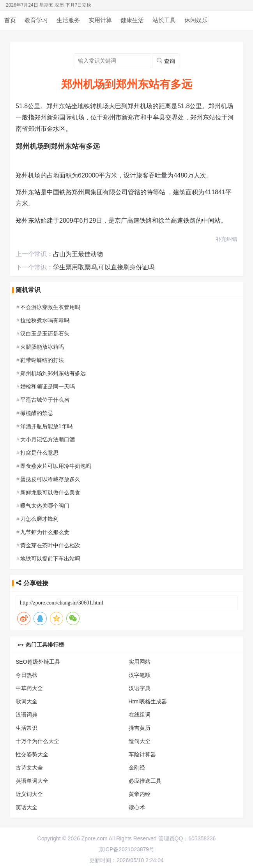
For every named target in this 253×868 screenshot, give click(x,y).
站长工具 (164, 20)
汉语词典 (27, 715)
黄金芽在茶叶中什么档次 (50, 545)
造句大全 (140, 741)
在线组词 (140, 715)
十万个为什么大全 (37, 741)
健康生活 (132, 20)
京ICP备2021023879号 (126, 849)
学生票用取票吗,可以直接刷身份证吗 (104, 267)
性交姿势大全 (32, 754)
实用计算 (100, 20)
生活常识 (27, 728)
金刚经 (137, 768)
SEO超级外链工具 (38, 662)
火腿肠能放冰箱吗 (42, 347)
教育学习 (36, 20)
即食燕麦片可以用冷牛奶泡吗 (56, 466)
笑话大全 (27, 807)
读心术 (137, 807)
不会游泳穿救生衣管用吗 (50, 307)
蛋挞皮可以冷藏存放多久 (50, 479)
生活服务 (68, 20)
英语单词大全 (32, 781)
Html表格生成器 (148, 701)
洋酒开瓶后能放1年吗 (46, 426)
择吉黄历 (140, 728)
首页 (10, 20)
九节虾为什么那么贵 (45, 532)
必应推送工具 (145, 781)
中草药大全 (29, 688)
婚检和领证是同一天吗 (48, 387)
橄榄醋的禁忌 (37, 413)
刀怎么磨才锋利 (39, 519)
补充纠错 (226, 239)
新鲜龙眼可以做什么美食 (50, 492)
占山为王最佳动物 (78, 254)
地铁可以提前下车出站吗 (50, 559)
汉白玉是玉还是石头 (45, 334)
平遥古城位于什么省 (45, 400)
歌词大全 (27, 701)
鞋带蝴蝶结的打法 (42, 360)
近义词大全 (29, 794)
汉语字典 (140, 688)
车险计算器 (142, 754)
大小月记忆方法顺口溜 (48, 439)
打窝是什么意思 (39, 453)
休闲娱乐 (196, 20)
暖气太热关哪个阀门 (45, 506)
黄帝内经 (140, 794)
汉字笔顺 (140, 675)
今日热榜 (27, 675)
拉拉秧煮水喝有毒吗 (45, 320)
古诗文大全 (29, 768)
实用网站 (140, 662)
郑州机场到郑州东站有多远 (53, 373)
